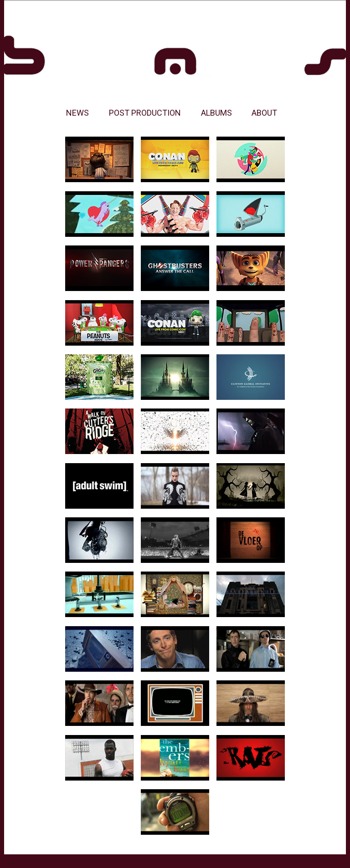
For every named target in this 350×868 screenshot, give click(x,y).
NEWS (77, 113)
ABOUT (264, 113)
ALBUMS (216, 113)
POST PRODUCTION (145, 113)
